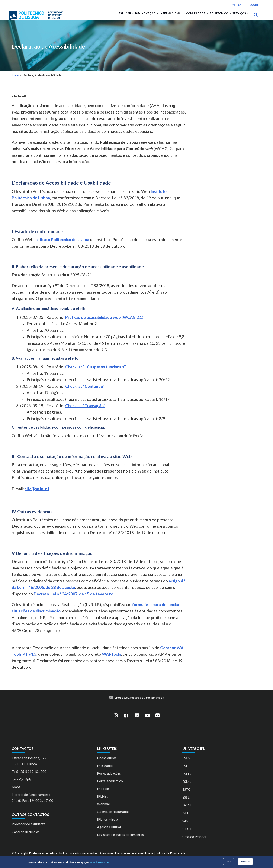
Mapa (16, 792)
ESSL (186, 803)
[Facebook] (126, 721)
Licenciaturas (107, 763)
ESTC (186, 795)
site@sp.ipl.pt (37, 494)
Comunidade (187, 17)
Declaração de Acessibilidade (48, 52)
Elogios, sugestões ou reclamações (139, 703)
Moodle (103, 794)
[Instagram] (116, 721)
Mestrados (105, 771)
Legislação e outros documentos (120, 840)
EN (240, 5)
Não (229, 862)
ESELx (187, 779)
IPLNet (102, 802)
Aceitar (245, 862)
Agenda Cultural (109, 832)
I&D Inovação (128, 17)
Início (15, 81)
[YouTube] (147, 721)
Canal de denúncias (26, 837)
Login (254, 5)
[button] (111, 17)
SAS (185, 826)
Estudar (104, 17)
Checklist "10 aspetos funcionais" (96, 372)
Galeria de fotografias (113, 817)
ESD (185, 771)
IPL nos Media (107, 825)
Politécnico (214, 17)
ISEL (186, 818)
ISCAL (187, 811)
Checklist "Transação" (85, 411)
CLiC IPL (189, 834)
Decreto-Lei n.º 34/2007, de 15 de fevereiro (73, 599)
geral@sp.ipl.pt (23, 785)
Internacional (158, 17)
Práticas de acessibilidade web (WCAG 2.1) (104, 323)
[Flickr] (157, 721)
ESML (187, 787)
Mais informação (100, 862)
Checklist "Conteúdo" (85, 392)
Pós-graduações (109, 779)
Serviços (239, 17)
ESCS (186, 763)
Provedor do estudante (28, 830)
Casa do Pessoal (194, 842)
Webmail (104, 809)
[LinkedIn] (137, 721)
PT (234, 5)
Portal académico (110, 786)
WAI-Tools (112, 660)
